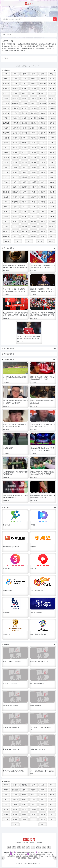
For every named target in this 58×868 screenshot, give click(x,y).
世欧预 (43, 79)
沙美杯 (15, 113)
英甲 (52, 143)
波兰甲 (24, 810)
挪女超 (40, 241)
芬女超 (52, 236)
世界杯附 (52, 84)
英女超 (15, 153)
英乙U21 (6, 158)
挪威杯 (51, 241)
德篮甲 (6, 810)
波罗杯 (52, 123)
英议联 (15, 148)
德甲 (34, 74)
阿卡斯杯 (15, 103)
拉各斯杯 (34, 113)
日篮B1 (52, 790)
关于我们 (32, 843)
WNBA (6, 79)
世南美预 (6, 84)
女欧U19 (34, 123)
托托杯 (15, 118)
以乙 (34, 819)
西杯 (52, 177)
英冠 (43, 143)
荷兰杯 (24, 217)
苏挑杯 (34, 212)
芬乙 (24, 236)
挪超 (43, 236)
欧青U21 (52, 118)
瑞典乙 (43, 226)
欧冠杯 (6, 118)
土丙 (6, 795)
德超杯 (52, 187)
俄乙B (43, 814)
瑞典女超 (15, 231)
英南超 (43, 148)
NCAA (6, 785)
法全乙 (52, 192)
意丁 (43, 785)
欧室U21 (6, 133)
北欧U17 (43, 128)
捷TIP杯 (24, 133)
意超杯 (34, 172)
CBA (15, 79)
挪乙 (29, 241)
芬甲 (15, 236)
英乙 (6, 148)
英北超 (34, 148)
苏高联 (43, 207)
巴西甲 (15, 795)
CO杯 (34, 133)
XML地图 (19, 843)
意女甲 (34, 167)
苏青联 (52, 207)
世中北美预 (25, 84)
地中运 (15, 143)
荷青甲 (15, 217)
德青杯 (43, 187)
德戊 (34, 785)
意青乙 (43, 824)
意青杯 (43, 172)
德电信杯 (15, 192)
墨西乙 (15, 824)
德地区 (34, 182)
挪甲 (18, 241)
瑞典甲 (34, 226)
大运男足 (6, 103)
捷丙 (6, 800)
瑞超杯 (43, 231)
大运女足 (43, 98)
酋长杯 (43, 123)
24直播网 (28, 863)
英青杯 (43, 158)
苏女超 (15, 212)
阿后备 (15, 814)
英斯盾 (15, 162)
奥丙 (15, 805)
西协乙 (15, 177)
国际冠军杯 (34, 103)
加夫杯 (52, 89)
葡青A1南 (15, 202)
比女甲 (43, 222)
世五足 (52, 94)
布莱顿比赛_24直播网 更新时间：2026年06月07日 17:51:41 (29, 66)
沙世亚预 (6, 113)
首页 (4, 35)
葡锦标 (52, 795)
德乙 (24, 182)
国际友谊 (6, 108)
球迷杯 (15, 94)
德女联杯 (6, 192)
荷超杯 (52, 217)
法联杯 (34, 197)
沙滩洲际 (24, 113)
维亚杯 (6, 172)
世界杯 (34, 79)
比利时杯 (52, 222)
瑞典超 (15, 226)
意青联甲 (52, 167)
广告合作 (26, 843)
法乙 (34, 192)
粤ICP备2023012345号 (36, 863)
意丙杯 (15, 172)
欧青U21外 (43, 118)
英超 (6, 74)
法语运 (24, 98)
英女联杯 (34, 162)
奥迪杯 (15, 138)
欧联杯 (43, 113)
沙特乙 (15, 810)
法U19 (24, 197)
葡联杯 (6, 207)
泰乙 (34, 805)
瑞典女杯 (6, 236)
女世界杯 (34, 89)
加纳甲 (43, 795)
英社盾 (6, 162)
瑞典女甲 (24, 231)
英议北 (52, 148)
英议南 (24, 148)
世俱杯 (24, 89)
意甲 (24, 74)
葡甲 (6, 202)
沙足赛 (43, 108)
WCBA (52, 810)
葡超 (52, 197)
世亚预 (52, 79)
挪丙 (43, 805)
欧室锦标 (24, 128)
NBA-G (6, 814)
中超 (52, 74)
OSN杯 (24, 103)
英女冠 (43, 153)
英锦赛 (52, 158)
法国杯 (15, 197)
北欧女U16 (25, 138)
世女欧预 (34, 138)
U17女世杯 (43, 94)
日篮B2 (52, 819)
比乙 (43, 217)
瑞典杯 (34, 231)
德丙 (43, 182)
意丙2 (24, 167)
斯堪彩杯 (52, 133)
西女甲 (43, 177)
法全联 (43, 192)
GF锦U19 (52, 138)
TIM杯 (24, 172)
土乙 (6, 805)
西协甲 (24, 795)
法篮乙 (34, 795)
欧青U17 (15, 123)
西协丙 (15, 785)
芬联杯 (7, 241)
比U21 (15, 222)
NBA (24, 79)
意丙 (15, 167)
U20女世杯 (25, 94)
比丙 (6, 222)
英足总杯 (15, 158)
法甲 (43, 74)
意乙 (6, 167)
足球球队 (9, 35)
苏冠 (15, 207)
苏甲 (34, 207)
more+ (54, 70)
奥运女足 (6, 89)
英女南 (34, 153)
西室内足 (24, 177)
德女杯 (34, 187)
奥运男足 (15, 89)
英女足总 (24, 162)
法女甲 (6, 197)
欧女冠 (24, 123)
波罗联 (15, 133)
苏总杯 (6, 212)
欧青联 (6, 143)
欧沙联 (24, 108)
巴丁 (43, 810)
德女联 (6, 187)
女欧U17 (15, 128)
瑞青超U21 (52, 226)
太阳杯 (24, 143)
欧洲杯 (52, 113)
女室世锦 (52, 103)
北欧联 (43, 133)
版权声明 (39, 843)
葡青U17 (24, 202)
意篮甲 (34, 810)
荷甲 (52, 212)
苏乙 (24, 207)
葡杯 (34, 202)
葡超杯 (43, 202)
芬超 (52, 231)
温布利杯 (6, 138)
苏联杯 (24, 212)
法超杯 (43, 197)
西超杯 (34, 177)
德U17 (52, 182)
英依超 (6, 153)
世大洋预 (43, 84)
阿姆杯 (6, 128)
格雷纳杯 (43, 103)
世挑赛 (34, 98)
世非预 (15, 84)
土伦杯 (43, 89)
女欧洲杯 (34, 118)
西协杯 (6, 182)
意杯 (43, 167)
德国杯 (24, 187)
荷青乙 (6, 217)
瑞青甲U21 (6, 231)
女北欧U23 (34, 128)
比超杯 (6, 226)
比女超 (24, 222)
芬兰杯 (34, 236)
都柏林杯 (43, 138)
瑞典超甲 (24, 226)
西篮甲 (52, 805)
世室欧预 (15, 108)
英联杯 (24, 158)
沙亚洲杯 (34, 108)
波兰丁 (24, 790)
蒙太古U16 (52, 98)
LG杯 (6, 98)
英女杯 (43, 162)
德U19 (15, 187)
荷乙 (43, 212)
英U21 (52, 153)
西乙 (6, 177)
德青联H (15, 800)
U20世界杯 (6, 94)
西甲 (15, 74)
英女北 (24, 153)
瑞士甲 (24, 800)
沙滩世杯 (52, 108)
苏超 (52, 202)
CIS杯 (52, 128)
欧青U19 (6, 123)
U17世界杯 (34, 94)
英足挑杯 (34, 158)
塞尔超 (24, 814)
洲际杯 (34, 84)
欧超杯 (24, 118)
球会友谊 (15, 98)
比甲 (34, 217)
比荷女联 (34, 222)
